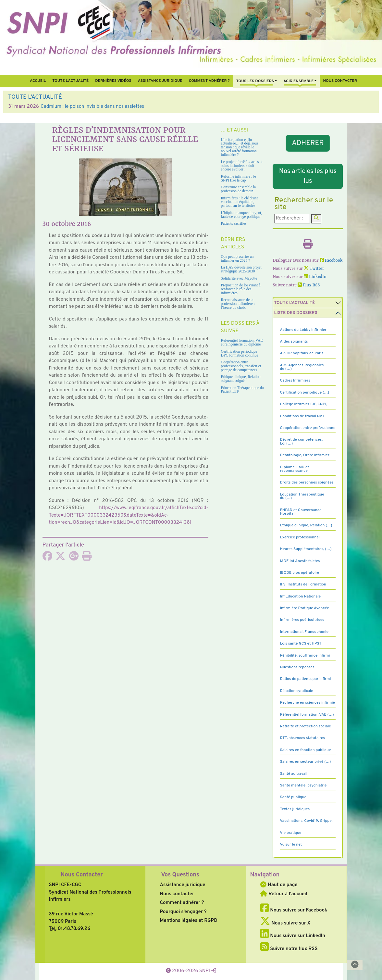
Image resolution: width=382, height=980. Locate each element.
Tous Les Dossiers (255, 81)
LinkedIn (315, 277)
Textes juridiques (295, 809)
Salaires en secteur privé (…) (305, 762)
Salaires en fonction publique (305, 750)
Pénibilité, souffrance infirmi (305, 656)
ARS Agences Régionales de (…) (302, 367)
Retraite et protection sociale (305, 726)
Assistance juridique (160, 81)
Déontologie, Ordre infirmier (304, 455)
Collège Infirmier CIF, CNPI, (303, 404)
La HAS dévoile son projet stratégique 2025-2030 (241, 269)
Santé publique (293, 797)
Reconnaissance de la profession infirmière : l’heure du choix (238, 304)
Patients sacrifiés (234, 224)
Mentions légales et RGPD (188, 921)
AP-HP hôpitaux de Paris (302, 353)
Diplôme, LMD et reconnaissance (294, 469)
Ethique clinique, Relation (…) (306, 525)
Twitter (314, 269)
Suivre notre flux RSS (289, 949)
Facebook (331, 261)
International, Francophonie (304, 632)
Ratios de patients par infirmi (305, 679)
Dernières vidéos (113, 81)
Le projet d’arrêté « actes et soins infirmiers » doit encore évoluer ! (242, 166)
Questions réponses (297, 667)
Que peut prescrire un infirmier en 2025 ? (237, 259)
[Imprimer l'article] (87, 558)
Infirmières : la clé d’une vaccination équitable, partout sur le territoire (240, 202)
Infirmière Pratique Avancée (304, 608)
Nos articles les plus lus (308, 176)
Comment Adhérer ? (209, 81)
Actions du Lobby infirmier (303, 330)
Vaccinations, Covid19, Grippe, (306, 821)
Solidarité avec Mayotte (239, 278)
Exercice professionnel (300, 537)
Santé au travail (294, 774)
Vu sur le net (291, 845)
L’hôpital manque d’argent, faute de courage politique (242, 215)
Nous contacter (340, 81)
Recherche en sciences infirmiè (307, 703)
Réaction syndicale (296, 691)
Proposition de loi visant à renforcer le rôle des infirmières (241, 289)
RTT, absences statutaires (302, 738)
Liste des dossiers (296, 313)
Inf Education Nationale (300, 597)
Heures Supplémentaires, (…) (306, 549)
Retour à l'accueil (284, 894)
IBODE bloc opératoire (299, 573)
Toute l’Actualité (70, 81)
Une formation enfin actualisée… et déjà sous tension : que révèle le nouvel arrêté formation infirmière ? (240, 147)
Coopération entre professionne (308, 428)
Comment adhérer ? (182, 903)
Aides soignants (294, 342)
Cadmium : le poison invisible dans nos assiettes (92, 107)
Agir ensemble (298, 81)
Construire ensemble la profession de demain (239, 189)
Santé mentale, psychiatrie (303, 785)
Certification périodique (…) (304, 393)
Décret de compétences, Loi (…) (301, 441)
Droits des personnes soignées (307, 483)
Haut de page (279, 885)
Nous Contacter (82, 875)
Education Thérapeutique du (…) (302, 496)
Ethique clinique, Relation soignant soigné (241, 379)
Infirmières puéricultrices (302, 620)
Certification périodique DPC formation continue (240, 353)
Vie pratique (290, 833)
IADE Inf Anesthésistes (300, 561)
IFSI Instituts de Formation (303, 584)
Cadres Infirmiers (295, 381)
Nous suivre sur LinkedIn (293, 936)
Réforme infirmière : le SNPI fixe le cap (239, 178)
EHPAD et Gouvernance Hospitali (301, 512)
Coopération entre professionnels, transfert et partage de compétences (241, 366)
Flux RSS (309, 285)
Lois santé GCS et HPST (301, 644)
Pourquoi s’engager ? (183, 912)
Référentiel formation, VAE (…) (307, 715)
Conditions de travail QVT (302, 416)
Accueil (38, 81)
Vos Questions (180, 875)
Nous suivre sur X (285, 923)
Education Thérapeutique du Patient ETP (242, 390)
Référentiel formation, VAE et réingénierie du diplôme (242, 342)
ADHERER (308, 143)
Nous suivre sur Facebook (294, 910)
